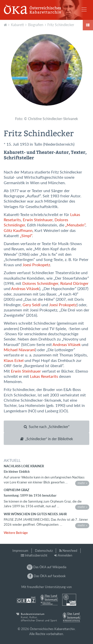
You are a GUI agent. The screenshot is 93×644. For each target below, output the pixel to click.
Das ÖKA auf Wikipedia (46, 567)
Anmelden (65, 555)
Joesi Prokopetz (36, 265)
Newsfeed (70, 551)
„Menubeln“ (75, 225)
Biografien (36, 25)
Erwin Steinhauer (38, 220)
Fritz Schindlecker (61, 25)
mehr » (82, 483)
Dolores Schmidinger (40, 283)
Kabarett (17, 25)
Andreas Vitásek (25, 289)
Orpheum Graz (16, 490)
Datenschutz (44, 551)
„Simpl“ (26, 236)
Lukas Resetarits (44, 376)
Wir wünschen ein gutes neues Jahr (35, 514)
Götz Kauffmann (18, 230)
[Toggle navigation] (84, 9)
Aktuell (6, 24)
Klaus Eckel (14, 360)
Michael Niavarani (19, 350)
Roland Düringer (74, 283)
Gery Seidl (31, 305)
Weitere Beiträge (16, 533)
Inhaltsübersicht (36, 555)
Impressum (20, 551)
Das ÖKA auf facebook (46, 576)
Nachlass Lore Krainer (24, 466)
